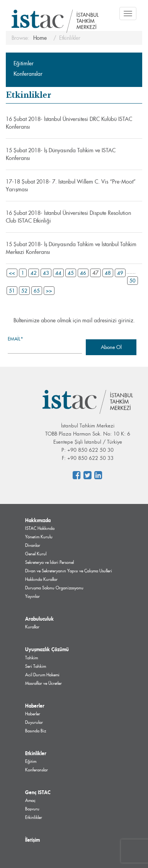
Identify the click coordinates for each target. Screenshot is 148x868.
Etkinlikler (36, 753)
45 (71, 273)
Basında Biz (36, 731)
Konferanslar (28, 74)
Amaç (30, 800)
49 (120, 273)
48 (108, 273)
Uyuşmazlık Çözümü (47, 649)
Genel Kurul (36, 554)
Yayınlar (32, 596)
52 (24, 291)
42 (34, 273)
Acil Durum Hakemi (42, 675)
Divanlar (33, 545)
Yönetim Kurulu (39, 537)
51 (12, 291)
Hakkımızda (38, 520)
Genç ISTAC (38, 792)
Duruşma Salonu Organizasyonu (54, 588)
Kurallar (32, 627)
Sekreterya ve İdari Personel (49, 562)
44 (58, 273)
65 (37, 291)
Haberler (35, 706)
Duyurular (34, 722)
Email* (45, 345)
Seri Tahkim (36, 666)
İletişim (32, 840)
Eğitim (31, 761)
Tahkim (31, 658)
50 (133, 281)
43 (46, 273)
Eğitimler (24, 63)
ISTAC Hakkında (40, 528)
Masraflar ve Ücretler (43, 683)
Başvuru (32, 809)
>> (49, 291)
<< (12, 273)
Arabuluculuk (39, 619)
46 (83, 273)
